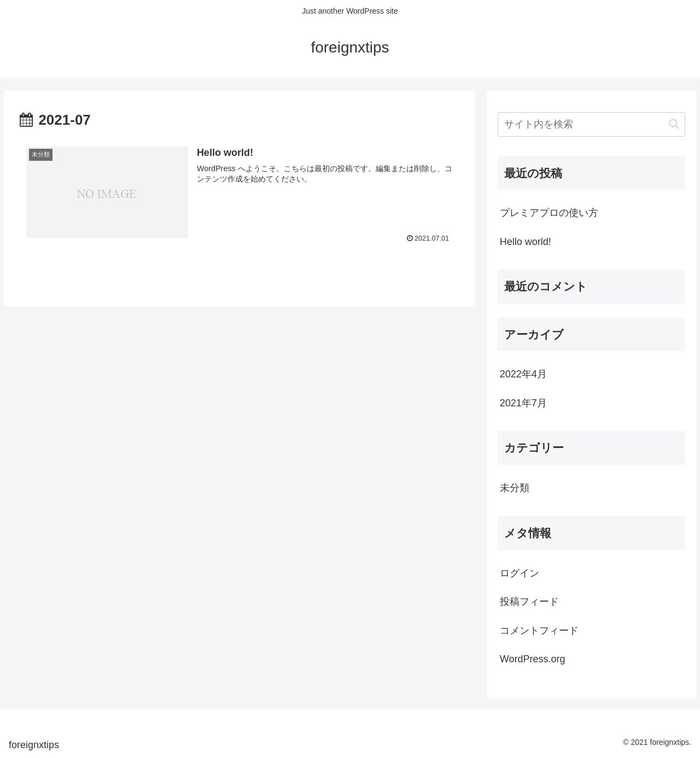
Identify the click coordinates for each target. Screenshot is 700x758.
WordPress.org (533, 659)
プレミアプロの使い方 (549, 213)
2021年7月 (523, 403)
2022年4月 (523, 374)
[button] (674, 124)
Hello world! (526, 242)
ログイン (520, 573)
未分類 (515, 488)
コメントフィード (539, 631)
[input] (592, 124)
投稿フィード (529, 602)
